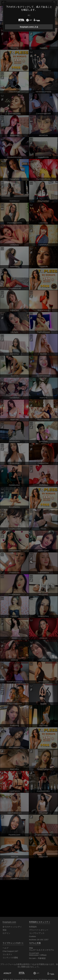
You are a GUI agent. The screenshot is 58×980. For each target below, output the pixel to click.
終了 (29, 15)
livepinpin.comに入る (29, 27)
